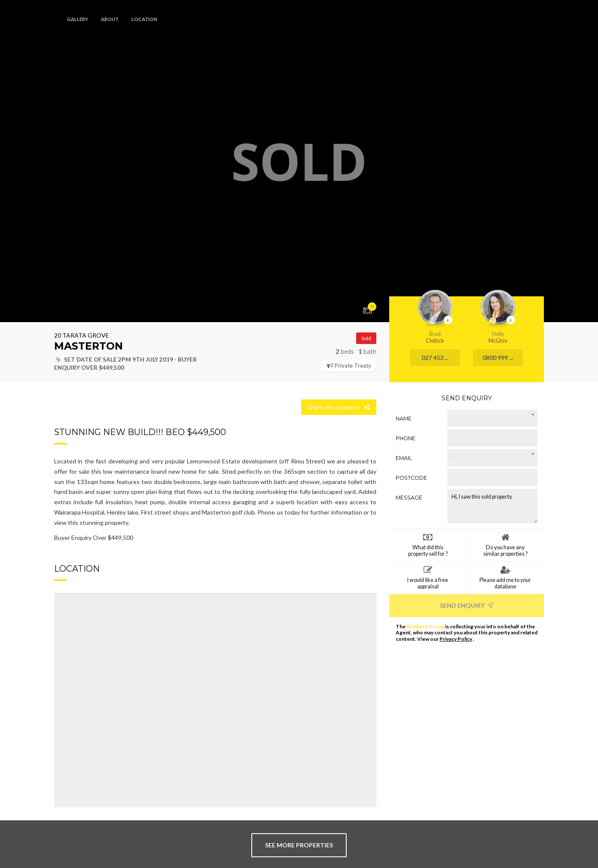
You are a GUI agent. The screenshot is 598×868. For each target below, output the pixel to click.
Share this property (339, 407)
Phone (406, 438)
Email (404, 458)
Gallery (78, 19)
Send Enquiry (467, 605)
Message (409, 497)
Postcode (411, 477)
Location (144, 19)
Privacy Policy (456, 639)
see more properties (299, 845)
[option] (299, 161)
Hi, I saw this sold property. (492, 506)
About (110, 19)
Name (404, 418)
